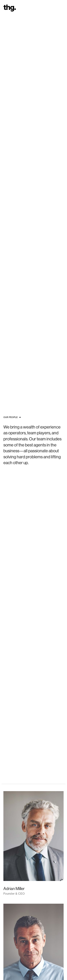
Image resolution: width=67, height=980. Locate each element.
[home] (9, 8)
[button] (62, 8)
